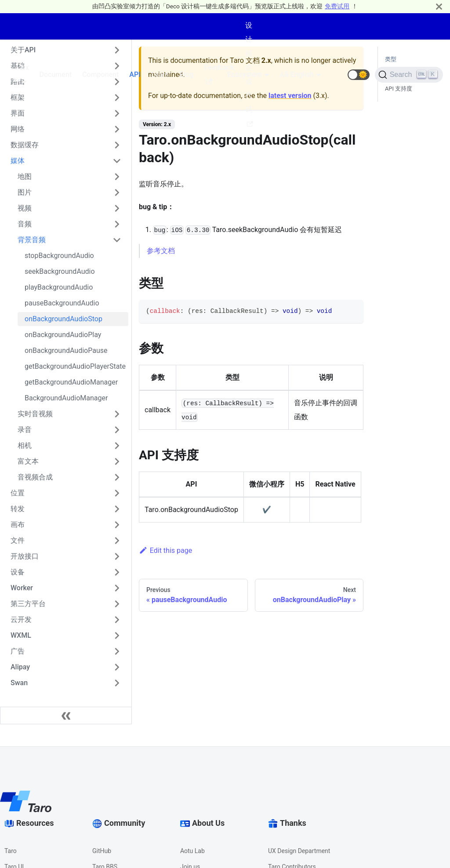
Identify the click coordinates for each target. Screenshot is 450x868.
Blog (186, 74)
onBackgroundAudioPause (66, 350)
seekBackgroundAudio (60, 271)
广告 (18, 651)
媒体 (18, 161)
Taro (11, 851)
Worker (22, 588)
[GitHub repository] (337, 75)
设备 (18, 572)
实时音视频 (35, 414)
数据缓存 (25, 145)
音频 (25, 224)
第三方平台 (28, 604)
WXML (21, 635)
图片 (25, 192)
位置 (18, 493)
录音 (25, 430)
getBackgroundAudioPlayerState (75, 366)
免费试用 (337, 6)
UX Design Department (299, 851)
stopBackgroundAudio (59, 256)
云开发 (21, 619)
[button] (359, 75)
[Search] (409, 75)
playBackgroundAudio (59, 287)
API (135, 74)
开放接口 (25, 556)
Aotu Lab (192, 851)
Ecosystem (244, 74)
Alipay (20, 667)
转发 (18, 509)
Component (100, 74)
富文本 (28, 461)
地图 (25, 176)
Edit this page (165, 550)
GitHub (102, 851)
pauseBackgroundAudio (62, 303)
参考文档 (161, 251)
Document (56, 74)
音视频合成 (35, 477)
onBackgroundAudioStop (64, 319)
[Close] (439, 6)
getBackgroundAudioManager (71, 382)
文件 (18, 540)
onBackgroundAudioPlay (63, 335)
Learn (160, 74)
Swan (19, 683)
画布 (18, 525)
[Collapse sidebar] (66, 715)
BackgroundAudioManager (66, 398)
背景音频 (32, 240)
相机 (25, 445)
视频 (25, 208)
